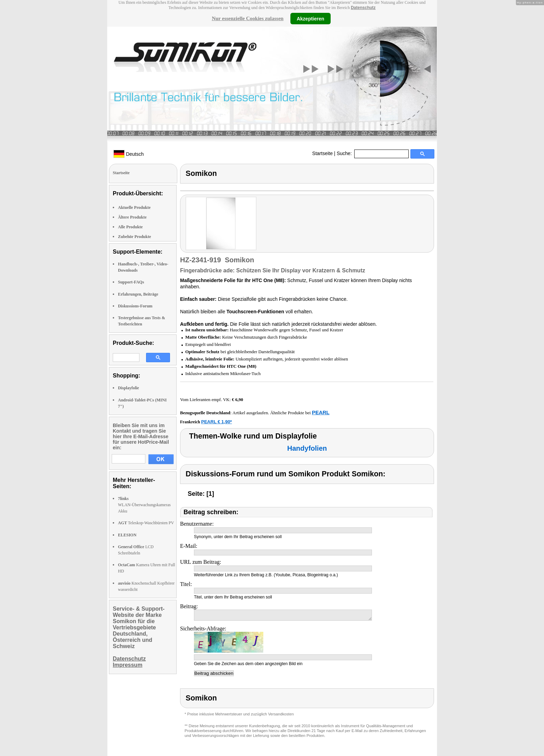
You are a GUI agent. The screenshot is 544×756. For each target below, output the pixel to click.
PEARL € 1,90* (217, 422)
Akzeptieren (310, 18)
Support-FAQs (131, 282)
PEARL (321, 412)
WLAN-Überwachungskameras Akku (144, 505)
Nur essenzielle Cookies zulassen (248, 18)
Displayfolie (129, 388)
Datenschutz (363, 8)
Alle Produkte (130, 227)
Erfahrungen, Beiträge (138, 294)
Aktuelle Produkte (134, 207)
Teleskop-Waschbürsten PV (146, 523)
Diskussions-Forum (135, 306)
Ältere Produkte (132, 217)
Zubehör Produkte (134, 237)
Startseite (322, 153)
